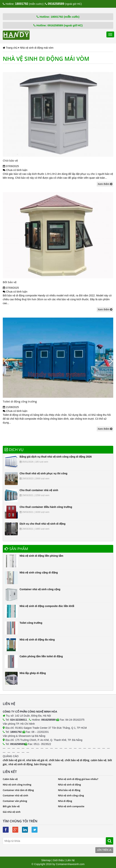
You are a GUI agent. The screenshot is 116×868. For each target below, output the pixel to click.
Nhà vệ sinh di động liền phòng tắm (41, 556)
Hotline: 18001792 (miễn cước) (58, 17)
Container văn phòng (15, 801)
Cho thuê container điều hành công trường (46, 507)
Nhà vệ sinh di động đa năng (37, 640)
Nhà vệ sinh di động (69, 785)
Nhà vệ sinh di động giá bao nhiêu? (78, 779)
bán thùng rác (43, 764)
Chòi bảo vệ (10, 160)
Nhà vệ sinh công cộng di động (39, 573)
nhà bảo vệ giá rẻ (37, 760)
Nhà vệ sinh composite (71, 806)
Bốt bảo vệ (10, 282)
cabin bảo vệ (99, 760)
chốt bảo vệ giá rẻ (14, 760)
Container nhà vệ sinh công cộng (40, 589)
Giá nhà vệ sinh (12, 812)
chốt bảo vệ (56, 760)
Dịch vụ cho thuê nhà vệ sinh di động (42, 524)
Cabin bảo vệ (10, 779)
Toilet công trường (31, 623)
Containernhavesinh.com (70, 864)
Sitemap (46, 860)
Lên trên (104, 850)
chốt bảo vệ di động (77, 760)
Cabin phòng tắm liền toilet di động (41, 656)
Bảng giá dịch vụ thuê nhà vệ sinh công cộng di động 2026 (56, 457)
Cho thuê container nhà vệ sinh (39, 490)
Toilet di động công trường (20, 401)
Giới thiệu (58, 860)
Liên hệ (70, 860)
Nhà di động (65, 801)
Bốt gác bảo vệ (11, 806)
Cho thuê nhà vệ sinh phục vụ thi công (43, 473)
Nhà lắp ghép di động (33, 673)
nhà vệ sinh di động (21, 764)
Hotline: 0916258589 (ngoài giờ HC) (58, 25)
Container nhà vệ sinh (15, 795)
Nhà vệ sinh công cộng (71, 795)
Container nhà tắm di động (18, 790)
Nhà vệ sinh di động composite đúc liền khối (47, 606)
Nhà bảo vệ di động (69, 790)
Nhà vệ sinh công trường (17, 785)
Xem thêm (105, 184)
